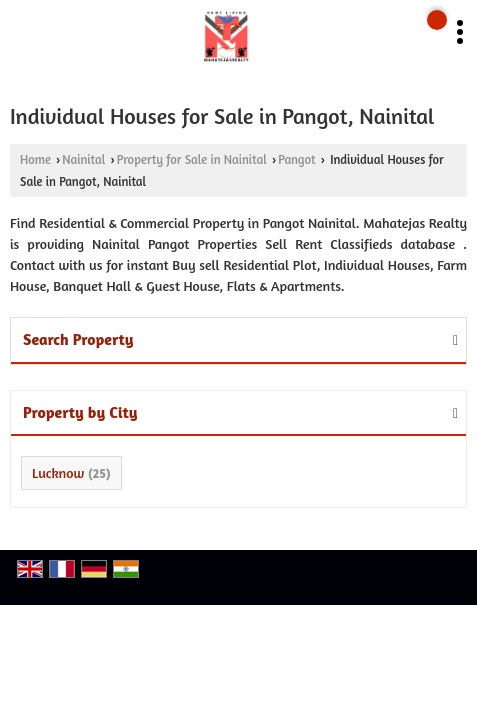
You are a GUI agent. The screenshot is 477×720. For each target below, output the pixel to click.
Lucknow (58, 472)
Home (35, 159)
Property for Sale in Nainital (192, 159)
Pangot (296, 159)
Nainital (83, 159)
